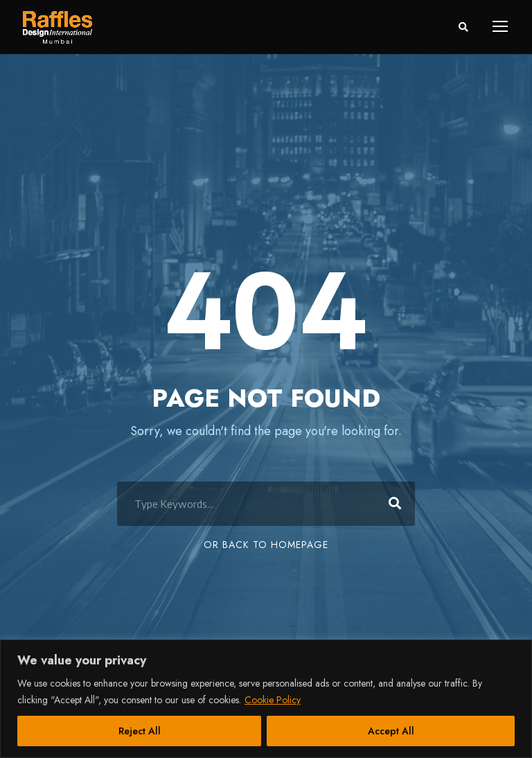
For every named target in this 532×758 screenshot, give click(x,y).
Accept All (391, 731)
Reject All (140, 731)
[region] (266, 699)
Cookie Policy (273, 700)
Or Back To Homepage (266, 545)
